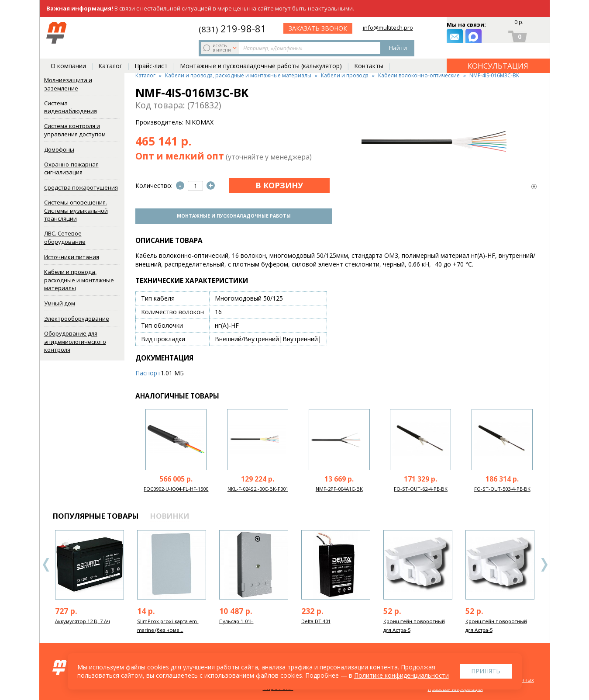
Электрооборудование (77, 319)
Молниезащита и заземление (68, 84)
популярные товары (96, 515)
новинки (170, 515)
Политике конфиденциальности (401, 675)
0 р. (519, 24)
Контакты (369, 53)
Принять (486, 671)
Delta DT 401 (316, 620)
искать (111, 33)
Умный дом (60, 303)
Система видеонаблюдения (71, 107)
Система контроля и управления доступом (75, 130)
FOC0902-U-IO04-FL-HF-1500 (176, 487)
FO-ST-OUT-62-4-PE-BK (421, 487)
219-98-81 (307, 27)
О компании (68, 53)
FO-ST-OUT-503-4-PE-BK (502, 487)
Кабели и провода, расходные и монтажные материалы (79, 280)
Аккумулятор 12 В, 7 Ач (83, 620)
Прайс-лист (151, 53)
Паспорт (148, 372)
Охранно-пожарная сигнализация (71, 168)
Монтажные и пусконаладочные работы (232, 215)
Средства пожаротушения (81, 187)
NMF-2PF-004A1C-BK (339, 487)
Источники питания (72, 257)
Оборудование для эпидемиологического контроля (75, 341)
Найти (250, 33)
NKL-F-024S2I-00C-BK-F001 (258, 487)
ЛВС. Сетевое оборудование (65, 237)
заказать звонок (393, 33)
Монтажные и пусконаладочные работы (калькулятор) (261, 53)
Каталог (110, 53)
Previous (46, 563)
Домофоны (59, 149)
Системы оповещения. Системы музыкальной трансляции (76, 210)
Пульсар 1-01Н (236, 620)
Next (544, 563)
